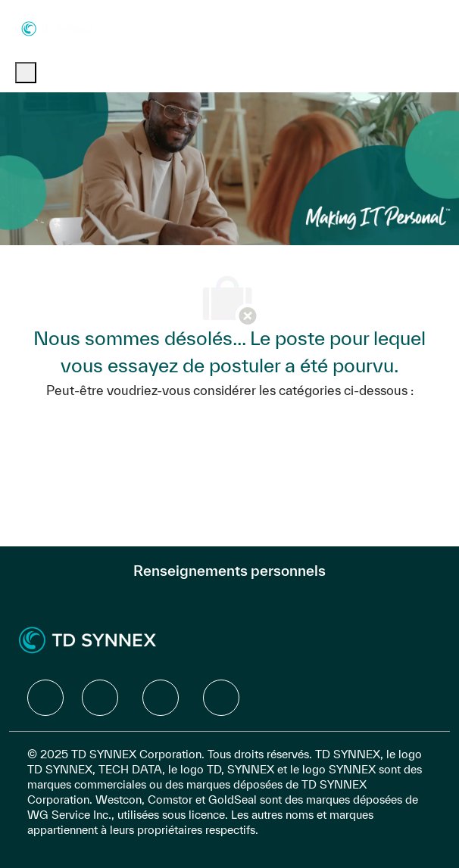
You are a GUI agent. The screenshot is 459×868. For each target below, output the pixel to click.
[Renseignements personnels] (229, 571)
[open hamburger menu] (26, 73)
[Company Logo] (59, 28)
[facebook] (45, 698)
